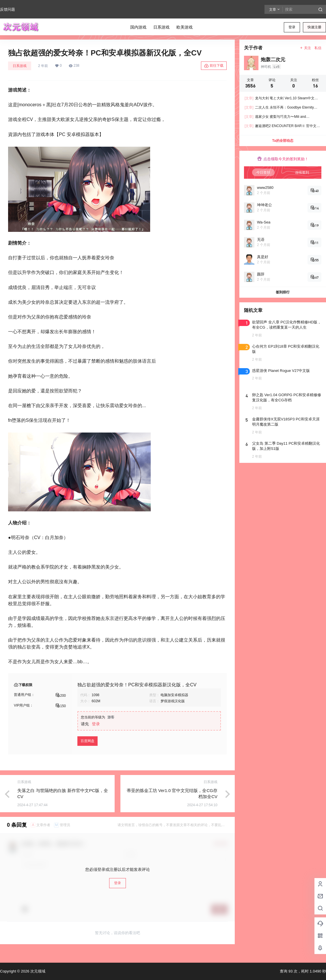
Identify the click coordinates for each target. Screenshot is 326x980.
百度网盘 (87, 741)
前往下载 (214, 66)
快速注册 (314, 27)
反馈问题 (8, 9)
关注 (305, 48)
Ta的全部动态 (283, 141)
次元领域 (37, 971)
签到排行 (283, 292)
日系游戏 (20, 66)
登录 (292, 27)
